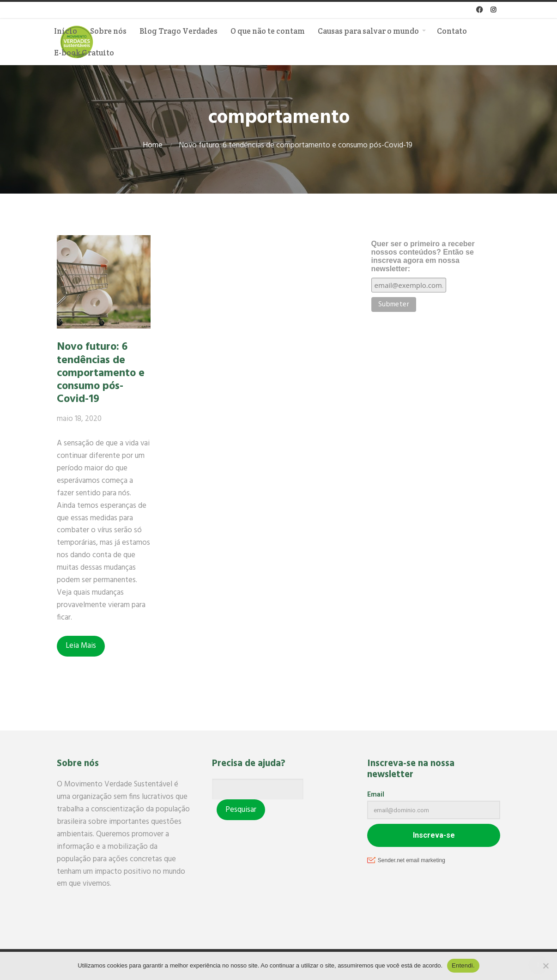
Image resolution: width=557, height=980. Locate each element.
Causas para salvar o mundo (368, 31)
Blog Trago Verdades (179, 31)
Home (153, 145)
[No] (545, 966)
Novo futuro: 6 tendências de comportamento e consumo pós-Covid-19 (101, 373)
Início (66, 31)
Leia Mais (81, 646)
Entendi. (463, 965)
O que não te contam (268, 31)
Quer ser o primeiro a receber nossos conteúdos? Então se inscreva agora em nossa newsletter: (423, 256)
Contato (452, 31)
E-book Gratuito (84, 53)
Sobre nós (108, 31)
